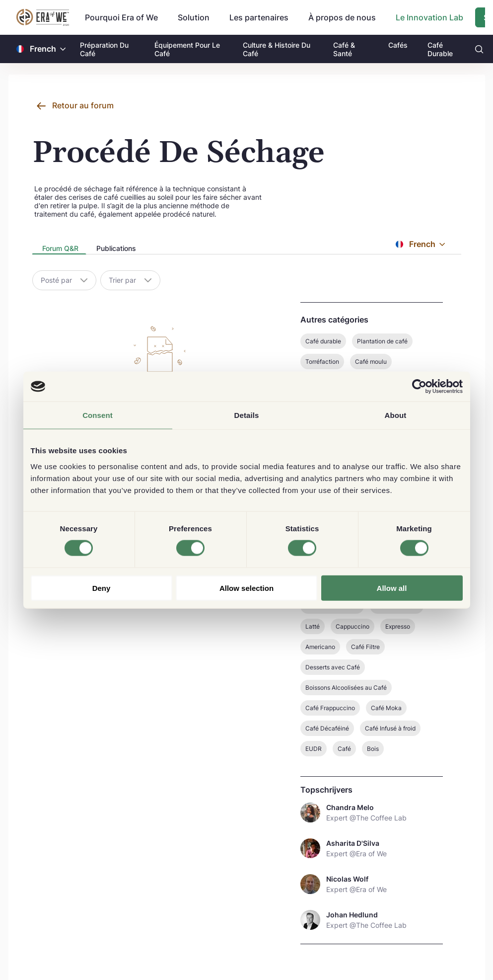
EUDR (314, 749)
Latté (313, 626)
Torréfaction (322, 362)
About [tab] (396, 415)
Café (344, 749)
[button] (63, 49)
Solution (194, 17)
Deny (102, 588)
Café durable (323, 341)
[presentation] (59, 249)
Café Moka (386, 708)
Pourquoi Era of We (121, 17)
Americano (320, 647)
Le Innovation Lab (429, 17)
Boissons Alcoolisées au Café (346, 688)
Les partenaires (259, 17)
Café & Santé (344, 49)
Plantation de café (382, 341)
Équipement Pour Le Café (187, 49)
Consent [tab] (98, 415)
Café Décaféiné (327, 728)
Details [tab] (247, 415)
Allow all (392, 588)
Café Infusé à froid (390, 728)
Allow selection (246, 588)
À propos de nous (342, 17)
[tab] (59, 249)
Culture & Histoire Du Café (277, 49)
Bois (373, 749)
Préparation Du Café (104, 49)
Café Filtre (365, 647)
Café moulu (371, 362)
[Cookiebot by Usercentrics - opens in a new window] (419, 387)
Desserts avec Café (333, 667)
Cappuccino (352, 626)
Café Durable (440, 49)
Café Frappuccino (330, 708)
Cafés (398, 45)
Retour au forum (83, 105)
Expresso (398, 626)
